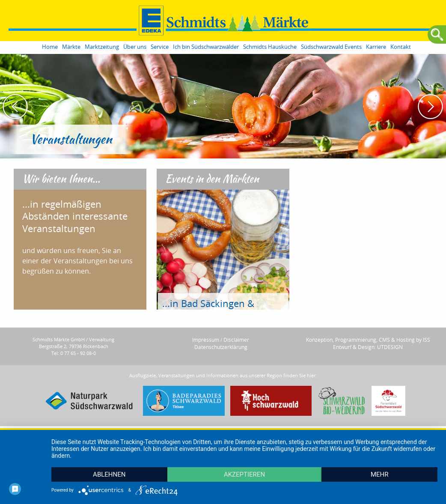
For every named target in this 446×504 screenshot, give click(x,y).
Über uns (135, 47)
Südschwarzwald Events (331, 47)
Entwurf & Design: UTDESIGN (368, 347)
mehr (380, 474)
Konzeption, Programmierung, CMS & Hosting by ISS (368, 340)
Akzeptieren (244, 474)
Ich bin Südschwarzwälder (206, 47)
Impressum (206, 340)
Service (160, 47)
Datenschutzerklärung (221, 347)
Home (50, 47)
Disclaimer (236, 340)
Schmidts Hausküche (270, 47)
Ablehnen (109, 474)
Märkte (71, 47)
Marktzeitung (102, 47)
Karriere (376, 47)
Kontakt (401, 47)
